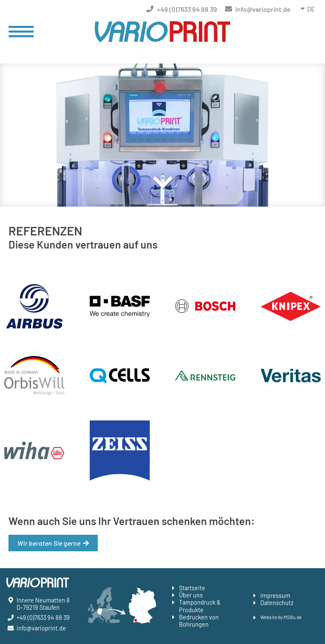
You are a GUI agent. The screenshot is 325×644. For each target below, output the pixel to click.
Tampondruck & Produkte (200, 606)
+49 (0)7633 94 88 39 (43, 618)
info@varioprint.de (41, 628)
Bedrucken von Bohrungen (199, 621)
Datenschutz (277, 603)
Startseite (192, 588)
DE (311, 9)
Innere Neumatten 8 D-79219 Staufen (43, 604)
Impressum (275, 596)
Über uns (191, 595)
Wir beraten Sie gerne (53, 543)
